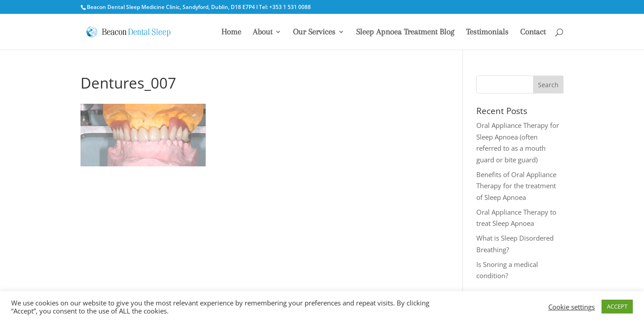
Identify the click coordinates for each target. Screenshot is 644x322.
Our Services (314, 32)
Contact (533, 32)
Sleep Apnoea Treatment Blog (405, 32)
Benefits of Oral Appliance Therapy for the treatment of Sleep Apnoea (516, 186)
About (263, 32)
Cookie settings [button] (572, 307)
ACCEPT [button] (617, 306)
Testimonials (487, 32)
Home (231, 32)
